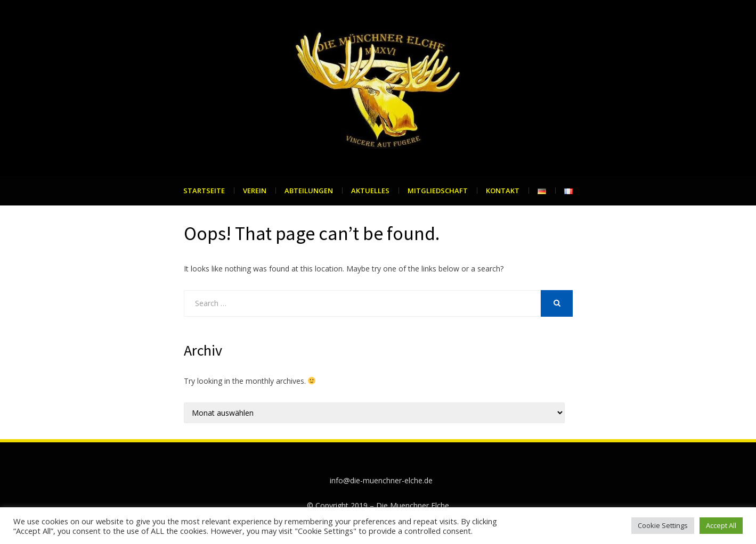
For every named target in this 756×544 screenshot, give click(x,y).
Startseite (204, 191)
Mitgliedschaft (438, 191)
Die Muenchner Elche (413, 505)
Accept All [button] (721, 525)
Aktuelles (370, 191)
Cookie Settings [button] (663, 525)
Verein (255, 191)
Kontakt (503, 191)
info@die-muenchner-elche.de (381, 480)
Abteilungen (309, 191)
